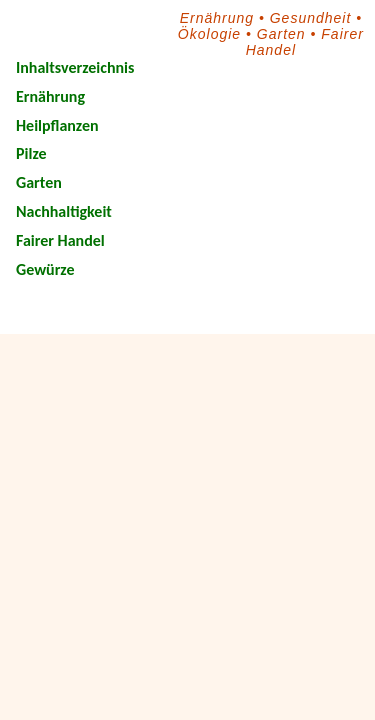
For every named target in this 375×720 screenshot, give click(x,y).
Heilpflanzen (57, 125)
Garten (281, 34)
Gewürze (45, 269)
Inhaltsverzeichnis (75, 67)
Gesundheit (311, 18)
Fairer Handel (60, 240)
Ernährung (217, 18)
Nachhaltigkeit (64, 211)
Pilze (31, 153)
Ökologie (209, 34)
